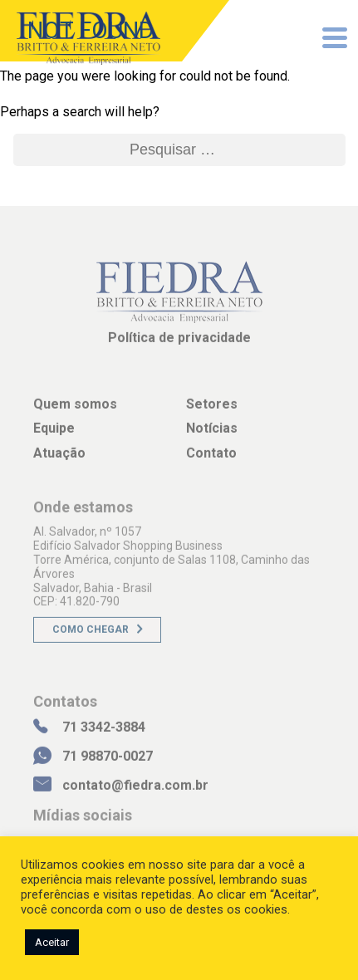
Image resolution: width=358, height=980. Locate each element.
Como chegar (91, 635)
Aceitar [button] (52, 942)
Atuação (59, 459)
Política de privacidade (179, 343)
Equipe (54, 434)
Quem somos (75, 410)
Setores (212, 410)
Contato (211, 459)
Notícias (212, 434)
